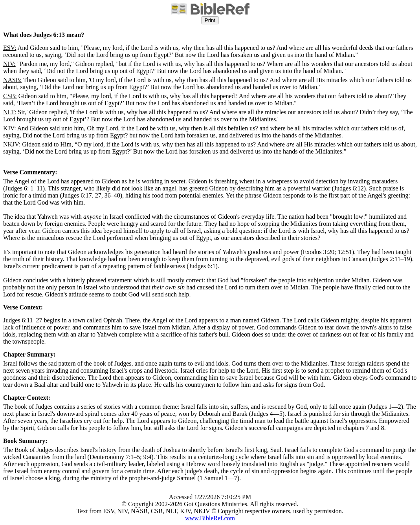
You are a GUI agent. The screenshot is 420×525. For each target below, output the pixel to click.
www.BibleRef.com (210, 518)
